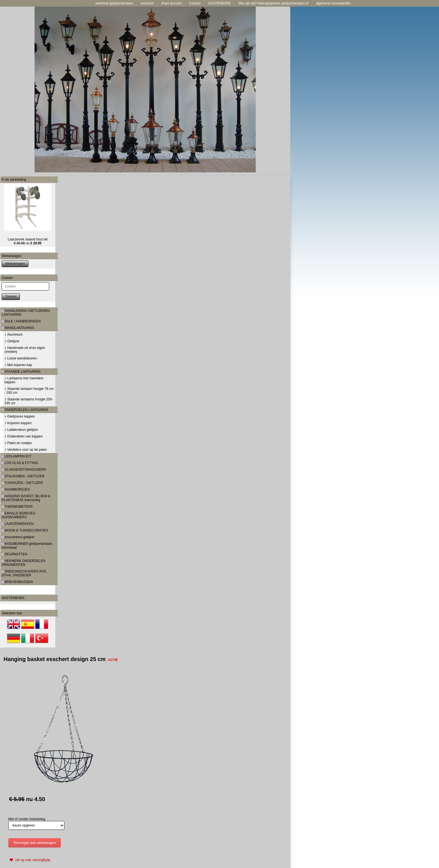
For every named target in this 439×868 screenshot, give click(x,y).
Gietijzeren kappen (20, 416)
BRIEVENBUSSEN (17, 582)
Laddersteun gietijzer (21, 430)
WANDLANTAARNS (18, 328)
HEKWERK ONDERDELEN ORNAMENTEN (23, 563)
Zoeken (11, 297)
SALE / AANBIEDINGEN (21, 321)
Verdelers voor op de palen (26, 450)
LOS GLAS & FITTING (20, 463)
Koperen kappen (18, 423)
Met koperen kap (18, 365)
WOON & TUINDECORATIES (25, 530)
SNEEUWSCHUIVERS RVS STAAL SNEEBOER (24, 573)
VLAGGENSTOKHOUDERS (24, 470)
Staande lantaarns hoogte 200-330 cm (29, 401)
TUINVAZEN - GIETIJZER (22, 483)
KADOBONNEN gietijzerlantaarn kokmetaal (27, 546)
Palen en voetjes (18, 443)
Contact (195, 3)
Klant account (172, 3)
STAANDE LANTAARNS (21, 372)
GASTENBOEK (219, 3)
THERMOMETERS (17, 507)
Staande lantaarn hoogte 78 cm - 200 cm (29, 391)
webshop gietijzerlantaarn (114, 3)
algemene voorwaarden (333, 3)
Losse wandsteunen (21, 358)
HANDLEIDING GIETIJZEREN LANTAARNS (26, 313)
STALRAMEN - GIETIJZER (23, 476)
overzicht (147, 3)
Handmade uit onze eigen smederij (25, 350)
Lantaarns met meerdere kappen (24, 380)
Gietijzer (12, 341)
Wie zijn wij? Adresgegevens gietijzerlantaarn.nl (274, 3)
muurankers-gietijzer (18, 537)
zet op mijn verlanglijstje (29, 860)
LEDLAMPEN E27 (17, 456)
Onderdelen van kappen (23, 436)
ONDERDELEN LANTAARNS (25, 410)
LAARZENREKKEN (18, 524)
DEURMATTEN (15, 554)
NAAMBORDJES (16, 489)
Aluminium (14, 335)
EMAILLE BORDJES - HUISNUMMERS (19, 515)
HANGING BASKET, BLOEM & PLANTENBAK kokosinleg (26, 498)
